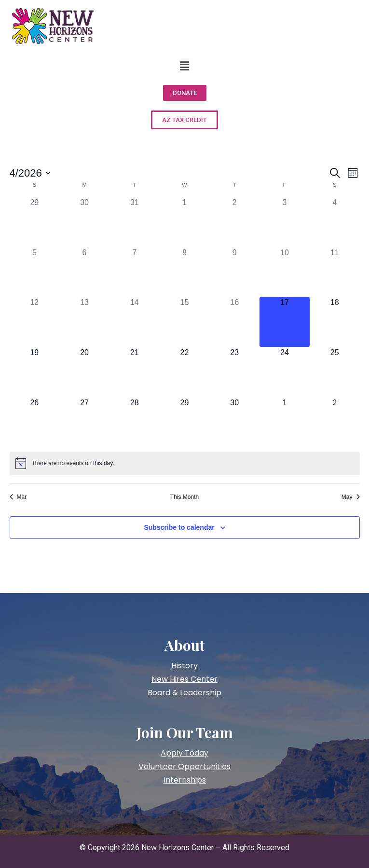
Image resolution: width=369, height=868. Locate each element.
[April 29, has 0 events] (185, 422)
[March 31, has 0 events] (135, 222)
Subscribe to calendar (179, 527)
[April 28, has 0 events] (135, 422)
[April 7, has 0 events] (135, 272)
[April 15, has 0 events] (185, 322)
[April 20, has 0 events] (84, 372)
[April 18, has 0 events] (335, 322)
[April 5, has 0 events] (35, 272)
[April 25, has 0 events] (335, 372)
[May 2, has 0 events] (335, 422)
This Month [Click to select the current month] (184, 497)
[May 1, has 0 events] (285, 422)
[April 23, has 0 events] (234, 372)
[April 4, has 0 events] (335, 222)
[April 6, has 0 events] (84, 272)
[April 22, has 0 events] (185, 372)
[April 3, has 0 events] (285, 222)
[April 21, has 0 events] (135, 372)
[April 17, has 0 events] (285, 322)
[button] (184, 66)
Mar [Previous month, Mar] (18, 497)
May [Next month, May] (351, 497)
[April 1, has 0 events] (185, 222)
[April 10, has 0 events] (285, 272)
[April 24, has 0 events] (285, 372)
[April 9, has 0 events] (234, 272)
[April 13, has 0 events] (84, 322)
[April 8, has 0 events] (185, 272)
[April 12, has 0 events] (35, 322)
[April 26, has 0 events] (35, 422)
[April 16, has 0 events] (234, 322)
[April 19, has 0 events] (35, 372)
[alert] (185, 463)
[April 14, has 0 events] (135, 322)
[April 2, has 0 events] (234, 222)
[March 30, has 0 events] (84, 222)
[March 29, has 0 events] (35, 222)
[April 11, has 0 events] (335, 272)
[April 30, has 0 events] (234, 422)
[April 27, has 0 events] (84, 422)
